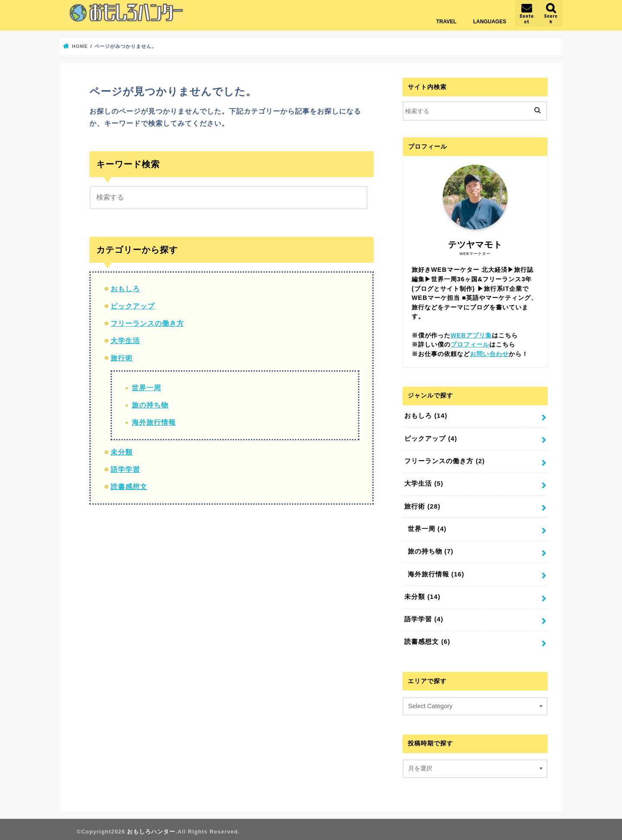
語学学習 (125, 469)
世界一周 (146, 387)
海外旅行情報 (154, 422)
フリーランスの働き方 (147, 323)
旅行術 (122, 358)
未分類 (122, 452)
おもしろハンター (151, 827)
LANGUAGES (490, 22)
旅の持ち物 (150, 405)
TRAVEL (446, 22)
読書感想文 (129, 486)
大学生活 (125, 340)
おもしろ (125, 288)
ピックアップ (133, 306)
